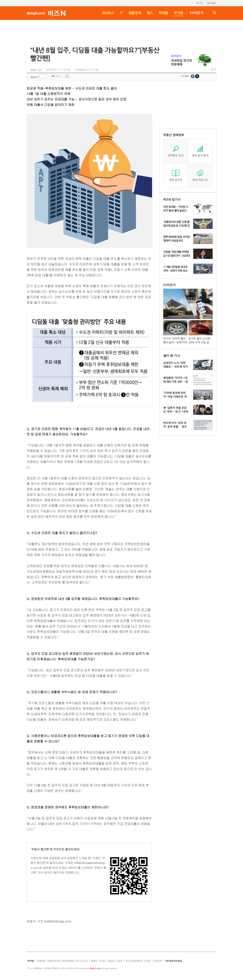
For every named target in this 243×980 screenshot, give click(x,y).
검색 (215, 13)
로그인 (200, 3)
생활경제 (135, 13)
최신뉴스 (108, 13)
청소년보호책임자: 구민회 (138, 961)
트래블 (163, 13)
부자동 (179, 13)
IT (121, 13)
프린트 (67, 76)
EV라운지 (197, 13)
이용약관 (158, 961)
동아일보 (212, 3)
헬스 (150, 13)
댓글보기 (34, 77)
